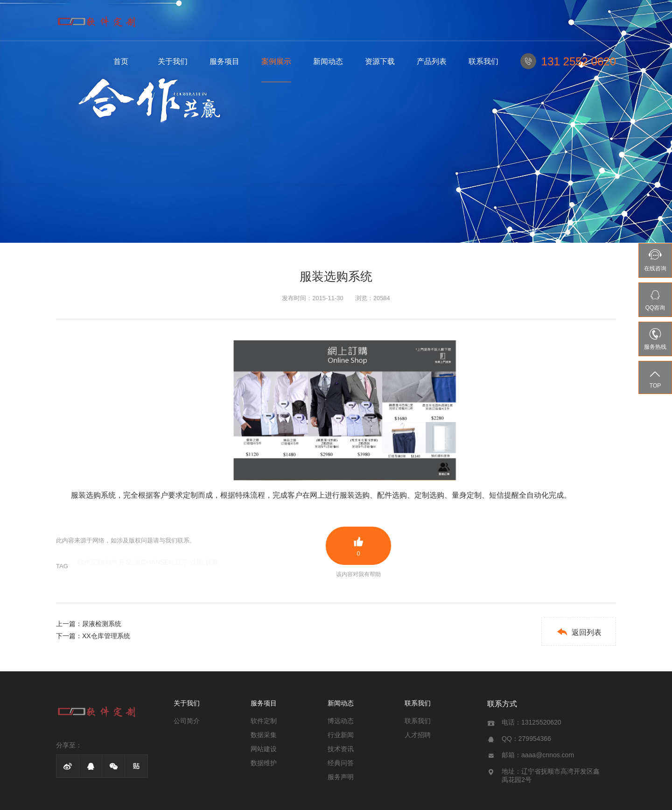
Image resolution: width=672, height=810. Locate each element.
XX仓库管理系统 (106, 636)
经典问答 (341, 763)
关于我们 (173, 61)
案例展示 (276, 61)
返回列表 (579, 632)
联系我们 (483, 61)
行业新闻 (341, 735)
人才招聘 (418, 735)
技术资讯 (341, 749)
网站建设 (264, 749)
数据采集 (264, 735)
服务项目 (224, 61)
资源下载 (380, 61)
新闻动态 (328, 61)
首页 (121, 61)
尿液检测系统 (102, 624)
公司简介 (187, 721)
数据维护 (264, 763)
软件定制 (264, 721)
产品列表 (432, 61)
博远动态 (341, 721)
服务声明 (341, 777)
